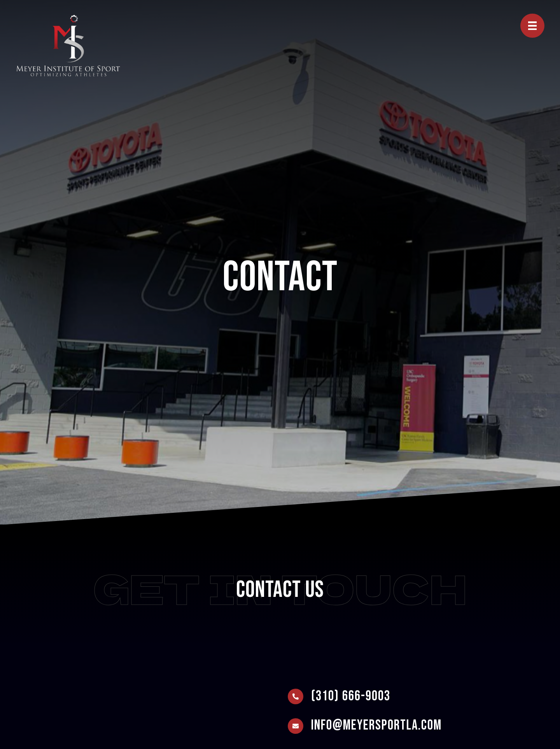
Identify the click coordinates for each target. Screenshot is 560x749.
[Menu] (532, 26)
